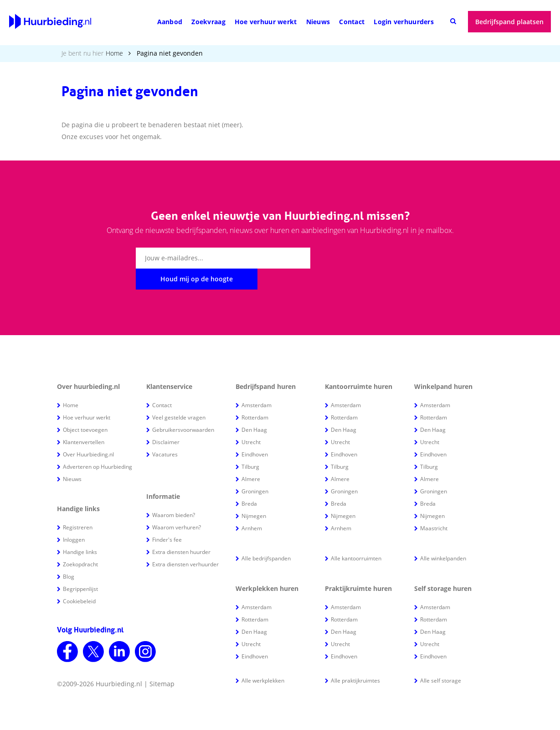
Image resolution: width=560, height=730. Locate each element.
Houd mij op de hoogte (367, 258)
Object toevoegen (85, 409)
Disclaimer (166, 421)
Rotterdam (255, 396)
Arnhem (252, 507)
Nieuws (318, 22)
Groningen (255, 470)
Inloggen (74, 519)
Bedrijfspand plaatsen (509, 22)
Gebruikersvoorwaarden (183, 409)
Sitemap (162, 663)
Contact (352, 22)
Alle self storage (441, 660)
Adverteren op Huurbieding (98, 446)
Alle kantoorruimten (356, 537)
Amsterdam (257, 384)
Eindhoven (255, 433)
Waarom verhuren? (177, 506)
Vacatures (165, 433)
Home (114, 53)
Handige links (80, 531)
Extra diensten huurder (181, 531)
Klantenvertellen (84, 421)
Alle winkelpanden (443, 537)
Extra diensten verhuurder (185, 543)
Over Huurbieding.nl (88, 433)
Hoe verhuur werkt (266, 22)
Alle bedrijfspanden (266, 537)
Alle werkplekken (263, 660)
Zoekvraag (208, 22)
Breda (249, 483)
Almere (251, 458)
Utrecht (251, 421)
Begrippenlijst (80, 568)
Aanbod (170, 22)
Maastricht (434, 507)
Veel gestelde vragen (179, 396)
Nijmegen (254, 495)
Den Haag (254, 409)
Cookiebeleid (79, 580)
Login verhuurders (404, 22)
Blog (69, 556)
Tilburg (250, 446)
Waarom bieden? (174, 494)
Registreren (78, 506)
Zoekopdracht (80, 543)
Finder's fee (167, 519)
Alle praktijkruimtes (355, 660)
